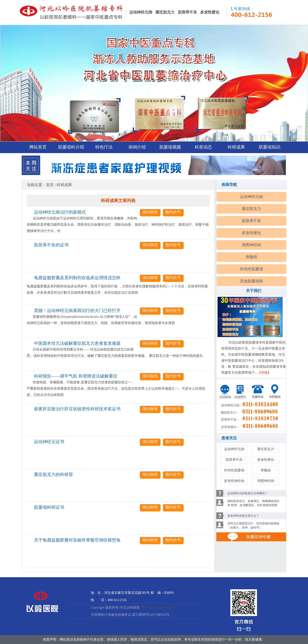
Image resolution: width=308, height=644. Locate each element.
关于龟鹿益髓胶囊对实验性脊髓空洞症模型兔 (77, 540)
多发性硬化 (251, 233)
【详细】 (264, 373)
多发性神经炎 (234, 481)
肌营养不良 (187, 12)
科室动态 (203, 147)
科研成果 (236, 147)
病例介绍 (137, 147)
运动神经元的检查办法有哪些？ (248, 493)
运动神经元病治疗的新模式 (60, 212)
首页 (50, 185)
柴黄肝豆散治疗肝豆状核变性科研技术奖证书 (77, 409)
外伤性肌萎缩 (251, 269)
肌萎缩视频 (170, 147)
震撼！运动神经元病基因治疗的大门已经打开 (77, 311)
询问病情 (150, 212)
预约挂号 (173, 212)
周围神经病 (251, 245)
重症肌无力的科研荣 (53, 475)
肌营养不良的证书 (51, 245)
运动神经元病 (141, 12)
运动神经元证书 (49, 442)
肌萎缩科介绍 (71, 147)
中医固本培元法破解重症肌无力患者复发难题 (77, 343)
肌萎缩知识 (269, 147)
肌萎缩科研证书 (49, 507)
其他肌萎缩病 (251, 281)
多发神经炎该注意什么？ (243, 516)
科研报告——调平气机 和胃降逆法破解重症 (76, 376)
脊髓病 (251, 257)
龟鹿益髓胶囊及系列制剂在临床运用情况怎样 (77, 278)
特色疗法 (104, 147)
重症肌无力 (165, 12)
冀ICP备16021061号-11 (157, 607)
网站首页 (38, 147)
